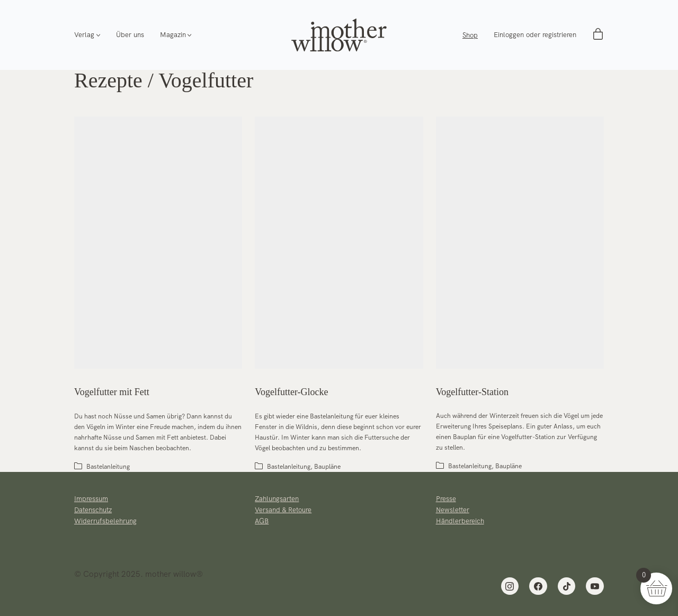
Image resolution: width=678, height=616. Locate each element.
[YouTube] (595, 586)
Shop (470, 35)
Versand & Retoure (283, 510)
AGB (262, 521)
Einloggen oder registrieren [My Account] (535, 35)
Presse (446, 499)
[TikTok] (567, 586)
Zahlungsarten (277, 499)
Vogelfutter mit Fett (112, 392)
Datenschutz (93, 510)
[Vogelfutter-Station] (520, 243)
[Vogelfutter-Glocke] (339, 243)
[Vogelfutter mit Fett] (158, 243)
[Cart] (598, 35)
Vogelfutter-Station (472, 392)
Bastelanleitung (108, 467)
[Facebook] (538, 586)
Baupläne (327, 467)
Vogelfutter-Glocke (291, 392)
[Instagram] (510, 586)
